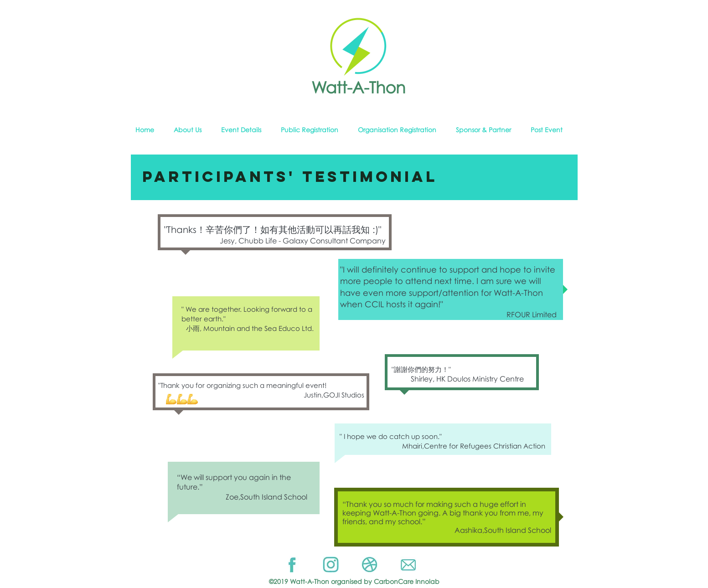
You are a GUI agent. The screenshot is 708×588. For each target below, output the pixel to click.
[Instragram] (331, 565)
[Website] (370, 565)
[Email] (408, 565)
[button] (193, 130)
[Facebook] (292, 565)
